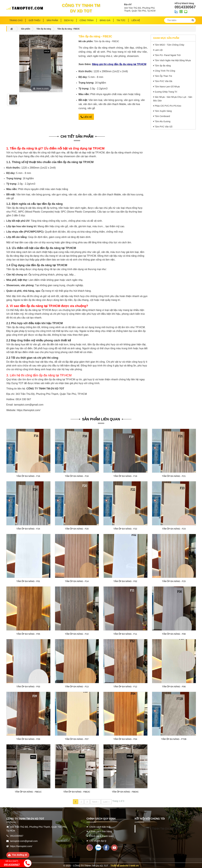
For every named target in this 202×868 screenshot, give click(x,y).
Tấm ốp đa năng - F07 (77, 739)
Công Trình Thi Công (165, 71)
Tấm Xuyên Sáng (163, 111)
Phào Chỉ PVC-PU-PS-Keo (168, 106)
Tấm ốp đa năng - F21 (174, 476)
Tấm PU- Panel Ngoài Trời (168, 55)
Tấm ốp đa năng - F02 (125, 581)
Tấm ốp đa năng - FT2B (174, 739)
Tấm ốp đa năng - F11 (125, 633)
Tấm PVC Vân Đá (163, 81)
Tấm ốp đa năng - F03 (28, 686)
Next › (95, 801)
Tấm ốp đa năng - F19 (125, 476)
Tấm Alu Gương (163, 121)
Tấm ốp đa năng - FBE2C (77, 791)
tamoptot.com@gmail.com (29, 404)
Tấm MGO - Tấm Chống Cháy (169, 45)
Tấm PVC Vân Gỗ (163, 127)
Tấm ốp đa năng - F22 (125, 528)
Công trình (86, 20)
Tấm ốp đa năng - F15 (174, 581)
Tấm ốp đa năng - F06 (174, 686)
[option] (13, 101)
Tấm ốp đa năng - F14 (77, 581)
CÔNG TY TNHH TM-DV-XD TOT (159, 828)
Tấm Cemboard (162, 116)
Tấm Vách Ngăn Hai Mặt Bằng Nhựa (173, 60)
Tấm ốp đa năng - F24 (28, 528)
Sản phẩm (52, 20)
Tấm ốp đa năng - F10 (77, 633)
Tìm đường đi (19, 854)
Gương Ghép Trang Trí (166, 92)
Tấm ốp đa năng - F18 (77, 476)
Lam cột (159, 50)
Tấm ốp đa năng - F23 (174, 528)
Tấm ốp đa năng (163, 66)
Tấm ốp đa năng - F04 (125, 739)
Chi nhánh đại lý (98, 840)
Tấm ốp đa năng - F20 (77, 528)
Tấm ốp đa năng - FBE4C (125, 791)
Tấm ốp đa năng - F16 (28, 476)
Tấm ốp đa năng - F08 (174, 633)
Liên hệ (86, 117)
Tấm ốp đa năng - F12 (125, 686)
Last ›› (106, 801)
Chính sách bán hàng (101, 831)
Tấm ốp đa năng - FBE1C (28, 791)
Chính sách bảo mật (100, 826)
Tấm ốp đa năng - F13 (77, 686)
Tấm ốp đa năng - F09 (28, 739)
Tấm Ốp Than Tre (163, 76)
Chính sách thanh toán (101, 836)
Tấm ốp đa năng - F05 (28, 633)
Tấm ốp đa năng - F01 (28, 581)
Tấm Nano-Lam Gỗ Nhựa (167, 87)
